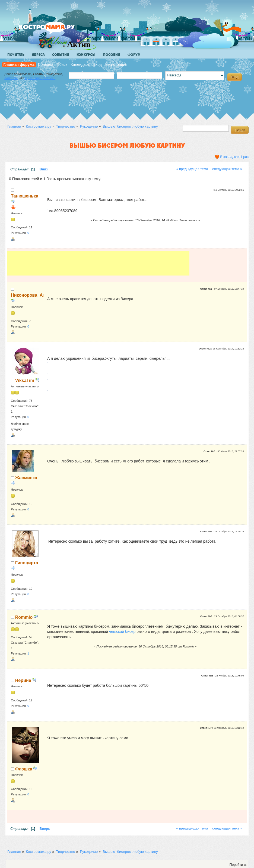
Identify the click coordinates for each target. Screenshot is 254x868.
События (61, 55)
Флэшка (24, 769)
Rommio (24, 617)
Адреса (38, 55)
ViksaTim (25, 380)
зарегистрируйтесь (40, 78)
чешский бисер (122, 631)
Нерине (23, 680)
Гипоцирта (27, 563)
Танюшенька (25, 196)
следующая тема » (227, 169)
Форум (134, 55)
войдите (11, 78)
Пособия (112, 55)
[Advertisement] (98, 263)
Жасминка (26, 478)
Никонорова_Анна (31, 295)
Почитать (16, 55)
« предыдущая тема (192, 169)
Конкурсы (86, 55)
